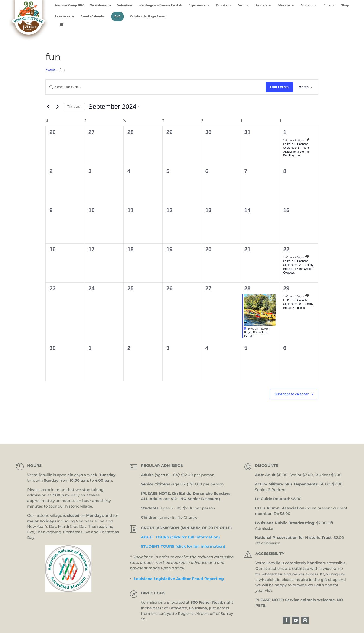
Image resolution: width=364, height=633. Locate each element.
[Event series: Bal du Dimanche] (307, 140)
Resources (62, 17)
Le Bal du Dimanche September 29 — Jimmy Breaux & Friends (298, 304)
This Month (74, 107)
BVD (118, 16)
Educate (284, 5)
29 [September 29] (286, 288)
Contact (307, 5)
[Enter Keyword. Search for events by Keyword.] (156, 87)
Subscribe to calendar (292, 394)
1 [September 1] (285, 132)
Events (51, 70)
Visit (241, 5)
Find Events (279, 87)
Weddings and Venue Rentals (161, 5)
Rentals (261, 5)
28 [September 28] (247, 288)
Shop (345, 5)
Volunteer (125, 5)
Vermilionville (101, 5)
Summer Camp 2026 (69, 5)
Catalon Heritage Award (148, 17)
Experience (197, 5)
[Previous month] (48, 107)
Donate (222, 5)
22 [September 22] (286, 249)
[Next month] (57, 107)
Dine (327, 5)
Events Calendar (93, 17)
